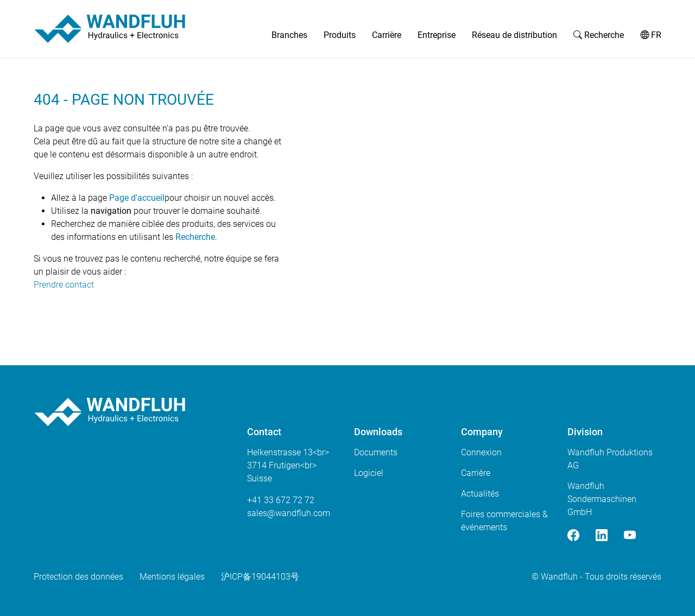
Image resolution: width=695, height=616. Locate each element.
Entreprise (437, 35)
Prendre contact (64, 285)
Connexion (481, 452)
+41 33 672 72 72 (281, 500)
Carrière (387, 35)
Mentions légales (172, 577)
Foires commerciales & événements (504, 521)
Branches (289, 35)
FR (651, 35)
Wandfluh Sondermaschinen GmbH (602, 499)
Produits (340, 35)
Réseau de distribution (514, 35)
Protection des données (78, 577)
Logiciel (369, 473)
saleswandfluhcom (289, 513)
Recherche (599, 35)
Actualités (480, 494)
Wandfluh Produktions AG (610, 459)
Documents (376, 452)
